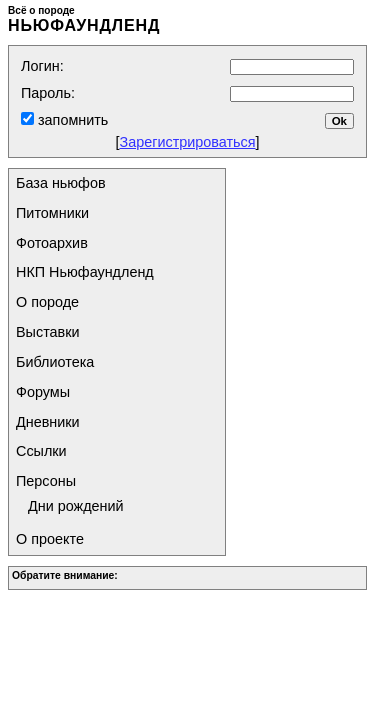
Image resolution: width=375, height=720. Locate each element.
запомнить (71, 120)
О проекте (50, 539)
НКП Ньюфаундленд (85, 272)
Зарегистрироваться (187, 142)
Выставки (48, 332)
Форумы (43, 392)
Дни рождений (76, 506)
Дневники (48, 422)
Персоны (46, 481)
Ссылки (41, 451)
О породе (47, 302)
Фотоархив (52, 243)
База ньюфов (61, 183)
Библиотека (55, 362)
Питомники (52, 213)
